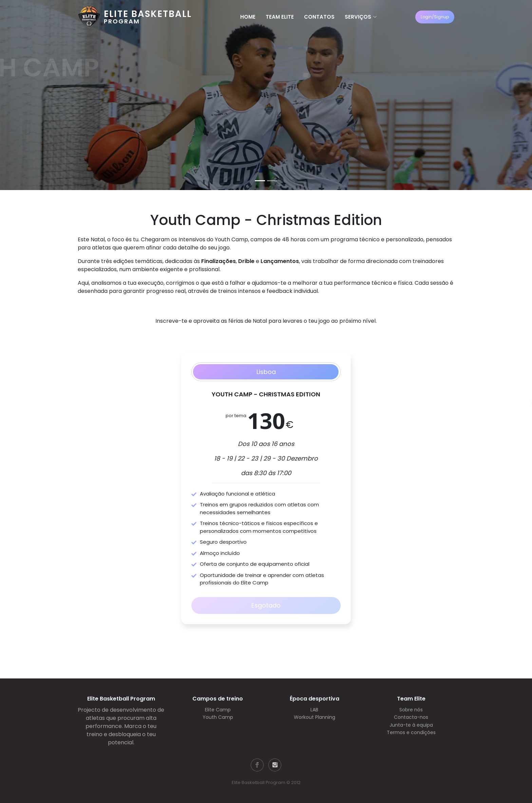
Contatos (319, 17)
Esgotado (266, 605)
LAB (314, 710)
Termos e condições (411, 732)
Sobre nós (411, 710)
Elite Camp (218, 710)
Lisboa (266, 372)
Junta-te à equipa (411, 725)
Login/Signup (435, 17)
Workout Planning (315, 717)
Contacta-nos (411, 717)
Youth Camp (218, 717)
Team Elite (280, 17)
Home (248, 17)
